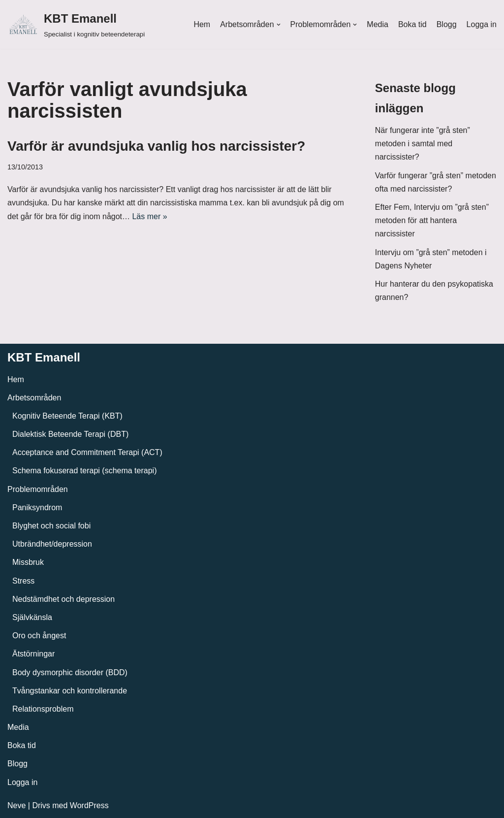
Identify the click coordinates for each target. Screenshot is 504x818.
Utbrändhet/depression (52, 544)
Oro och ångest (39, 636)
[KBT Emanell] (76, 24)
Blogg (447, 24)
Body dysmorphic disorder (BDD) (70, 672)
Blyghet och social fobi (51, 526)
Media (378, 24)
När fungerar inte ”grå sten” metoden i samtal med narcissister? (423, 144)
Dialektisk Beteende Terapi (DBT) (70, 434)
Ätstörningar (33, 654)
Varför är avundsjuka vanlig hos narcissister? (156, 146)
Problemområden (38, 489)
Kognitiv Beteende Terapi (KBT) (67, 416)
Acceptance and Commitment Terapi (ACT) (87, 452)
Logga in (482, 24)
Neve (16, 805)
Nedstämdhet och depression (63, 599)
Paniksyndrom (37, 507)
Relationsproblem (43, 709)
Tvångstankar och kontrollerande (70, 691)
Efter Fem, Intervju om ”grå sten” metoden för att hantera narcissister (432, 220)
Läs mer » (149, 216)
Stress (23, 581)
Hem (202, 24)
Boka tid (412, 24)
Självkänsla (32, 617)
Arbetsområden (34, 398)
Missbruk (28, 562)
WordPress (89, 805)
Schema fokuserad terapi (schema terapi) (84, 471)
